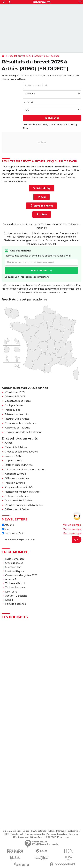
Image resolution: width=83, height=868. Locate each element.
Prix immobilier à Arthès (19, 501)
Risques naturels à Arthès (19, 487)
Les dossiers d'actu (13, 533)
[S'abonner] (41, 540)
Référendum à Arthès (17, 509)
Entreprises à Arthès (16, 496)
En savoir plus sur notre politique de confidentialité (27, 277)
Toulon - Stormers (15, 587)
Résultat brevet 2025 (19, 56)
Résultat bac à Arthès (17, 414)
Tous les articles (73, 831)
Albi (53, 125)
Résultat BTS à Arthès (17, 419)
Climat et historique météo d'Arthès (25, 470)
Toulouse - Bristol (15, 583)
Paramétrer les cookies (57, 834)
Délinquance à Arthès (17, 478)
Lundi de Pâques (15, 571)
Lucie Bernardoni (15, 559)
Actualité (8, 525)
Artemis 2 (11, 579)
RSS (7, 834)
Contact (61, 831)
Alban (26, 128)
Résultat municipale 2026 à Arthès (24, 505)
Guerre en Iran (13, 567)
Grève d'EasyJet (14, 563)
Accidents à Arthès (15, 474)
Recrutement (17, 834)
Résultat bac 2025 (15, 392)
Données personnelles (35, 834)
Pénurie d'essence (16, 604)
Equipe (26, 831)
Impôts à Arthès (14, 461)
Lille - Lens (11, 592)
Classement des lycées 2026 (21, 575)
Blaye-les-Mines (66, 125)
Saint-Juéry (42, 125)
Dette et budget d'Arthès (19, 465)
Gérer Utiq (73, 834)
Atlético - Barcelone (16, 596)
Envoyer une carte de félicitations (23, 432)
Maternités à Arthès (16, 447)
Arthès (9, 443)
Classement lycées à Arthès (20, 423)
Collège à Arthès (14, 405)
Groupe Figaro (38, 837)
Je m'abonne (39, 271)
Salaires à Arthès (14, 456)
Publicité (52, 831)
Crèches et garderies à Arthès (21, 452)
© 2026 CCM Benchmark (57, 837)
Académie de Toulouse (47, 56)
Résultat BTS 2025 (15, 397)
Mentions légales (22, 837)
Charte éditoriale (38, 831)
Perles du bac (12, 410)
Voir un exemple (72, 525)
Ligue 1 (9, 600)
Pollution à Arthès (15, 483)
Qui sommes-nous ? (12, 831)
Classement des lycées (18, 401)
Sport (6, 529)
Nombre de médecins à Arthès (22, 492)
